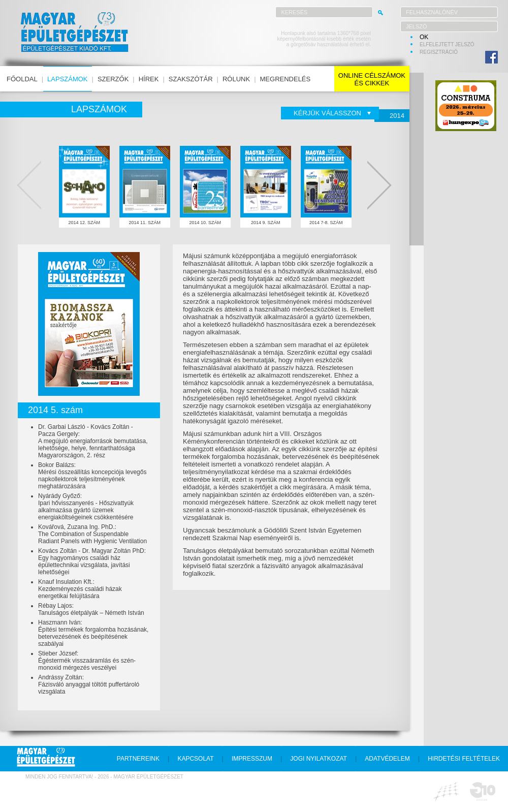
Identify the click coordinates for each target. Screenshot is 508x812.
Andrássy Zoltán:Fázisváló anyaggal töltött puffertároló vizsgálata (89, 684)
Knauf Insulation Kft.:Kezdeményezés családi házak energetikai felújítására (80, 589)
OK (424, 37)
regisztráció (439, 52)
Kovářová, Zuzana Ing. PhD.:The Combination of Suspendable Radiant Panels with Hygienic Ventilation (92, 534)
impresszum (252, 759)
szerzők (113, 79)
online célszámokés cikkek (372, 79)
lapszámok (67, 79)
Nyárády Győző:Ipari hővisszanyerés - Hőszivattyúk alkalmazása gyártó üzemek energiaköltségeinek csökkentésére (86, 507)
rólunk (236, 79)
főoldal (22, 79)
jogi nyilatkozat (319, 759)
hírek (149, 79)
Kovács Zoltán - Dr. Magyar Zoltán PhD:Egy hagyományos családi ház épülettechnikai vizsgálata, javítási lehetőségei (92, 561)
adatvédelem (387, 759)
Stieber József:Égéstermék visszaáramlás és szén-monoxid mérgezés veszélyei (87, 661)
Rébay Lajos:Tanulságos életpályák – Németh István (91, 609)
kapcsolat (195, 759)
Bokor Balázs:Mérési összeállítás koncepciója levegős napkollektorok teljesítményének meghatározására (92, 476)
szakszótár (191, 79)
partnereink (138, 759)
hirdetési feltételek (464, 759)
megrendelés (285, 79)
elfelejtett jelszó (447, 44)
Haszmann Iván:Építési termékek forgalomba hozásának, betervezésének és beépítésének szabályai (93, 633)
